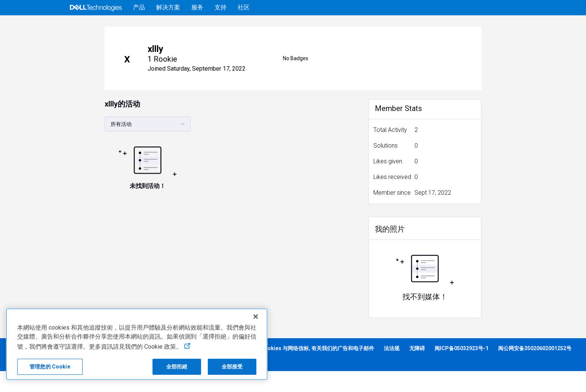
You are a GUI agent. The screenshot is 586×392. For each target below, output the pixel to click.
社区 (244, 7)
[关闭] (256, 317)
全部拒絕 (177, 367)
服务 (197, 7)
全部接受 (232, 367)
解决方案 (168, 7)
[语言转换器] (518, 26)
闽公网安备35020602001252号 (535, 369)
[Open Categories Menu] (81, 26)
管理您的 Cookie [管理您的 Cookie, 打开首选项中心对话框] (50, 367)
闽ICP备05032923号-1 (462, 369)
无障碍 (417, 369)
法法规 (392, 369)
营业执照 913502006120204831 (45, 381)
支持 (220, 7)
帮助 (475, 26)
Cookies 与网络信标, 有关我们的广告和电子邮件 (317, 369)
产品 (139, 7)
